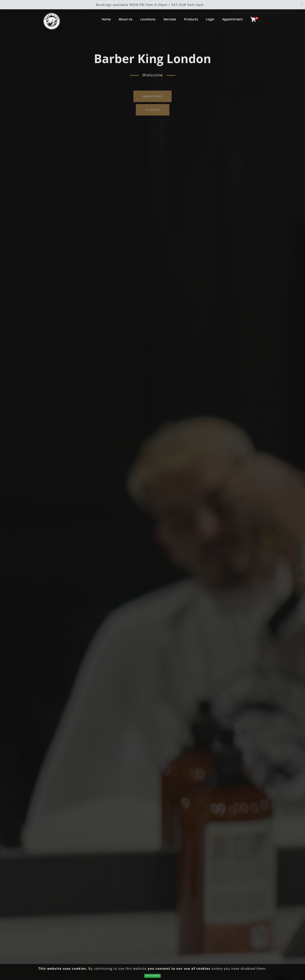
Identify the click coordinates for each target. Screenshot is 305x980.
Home (106, 19)
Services (170, 19)
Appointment (232, 19)
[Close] (301, 3)
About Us (125, 19)
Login (210, 19)
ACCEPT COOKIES (152, 976)
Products (191, 19)
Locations (148, 19)
